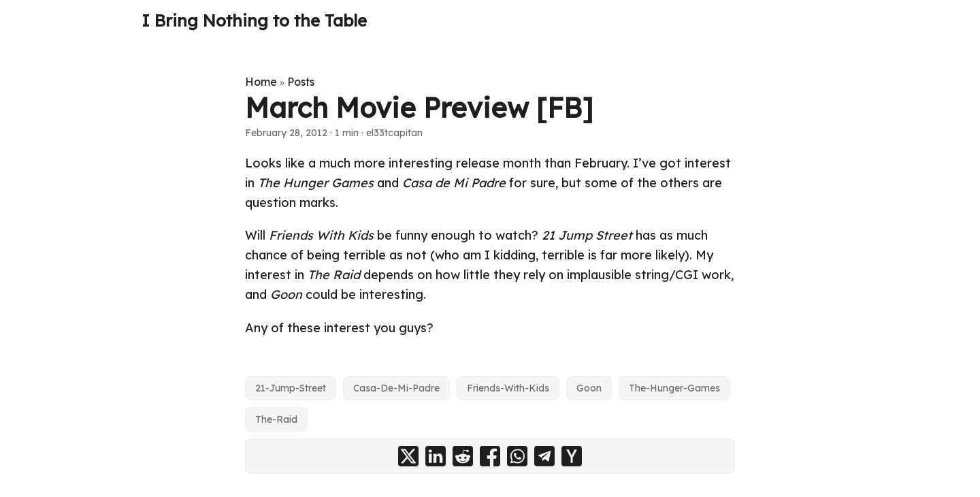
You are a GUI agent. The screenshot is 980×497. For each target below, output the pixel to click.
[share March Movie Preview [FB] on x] (408, 456)
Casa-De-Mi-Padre (396, 388)
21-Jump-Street (291, 388)
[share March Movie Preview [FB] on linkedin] (436, 456)
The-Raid (276, 419)
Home (261, 82)
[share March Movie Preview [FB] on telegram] (544, 456)
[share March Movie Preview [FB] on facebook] (490, 456)
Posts (301, 82)
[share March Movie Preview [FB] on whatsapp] (517, 456)
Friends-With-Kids (508, 388)
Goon (589, 388)
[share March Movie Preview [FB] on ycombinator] (572, 456)
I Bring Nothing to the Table (254, 20)
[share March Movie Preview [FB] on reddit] (463, 456)
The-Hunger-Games (674, 388)
